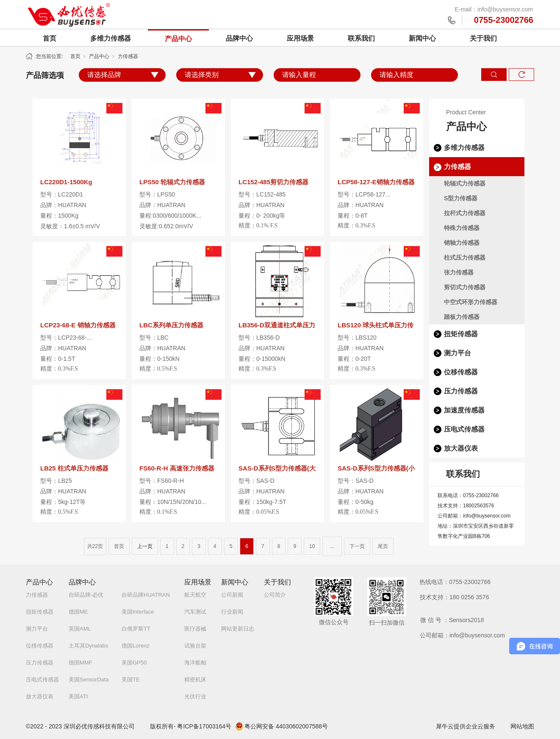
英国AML (80, 629)
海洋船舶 (195, 663)
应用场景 (300, 38)
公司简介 (275, 595)
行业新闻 (232, 612)
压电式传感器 (464, 429)
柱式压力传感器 (465, 257)
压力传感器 (461, 391)
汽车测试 (195, 612)
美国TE (131, 679)
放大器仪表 (461, 448)
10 (312, 546)
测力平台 (457, 353)
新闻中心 (422, 38)
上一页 (145, 546)
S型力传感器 (461, 198)
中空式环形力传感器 (471, 302)
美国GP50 (134, 663)
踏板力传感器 (462, 317)
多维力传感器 (111, 38)
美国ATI (78, 696)
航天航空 (195, 595)
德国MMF (80, 663)
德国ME (78, 612)
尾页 (383, 546)
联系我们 (361, 38)
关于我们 (483, 38)
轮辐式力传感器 (465, 183)
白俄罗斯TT (136, 629)
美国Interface (138, 612)
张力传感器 (459, 272)
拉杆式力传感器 (465, 213)
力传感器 (128, 56)
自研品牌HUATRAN (146, 595)
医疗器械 (195, 629)
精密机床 (195, 679)
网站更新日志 (238, 629)
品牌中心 (239, 38)
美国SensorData (89, 679)
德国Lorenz (136, 646)
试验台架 (195, 646)
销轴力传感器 (462, 243)
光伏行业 (195, 696)
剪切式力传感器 (465, 287)
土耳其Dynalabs (88, 646)
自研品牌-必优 (86, 595)
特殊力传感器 (462, 228)
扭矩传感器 (461, 334)
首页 (50, 38)
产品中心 (178, 39)
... (332, 546)
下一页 (357, 546)
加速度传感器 (464, 410)
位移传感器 (461, 372)
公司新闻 (232, 595)
